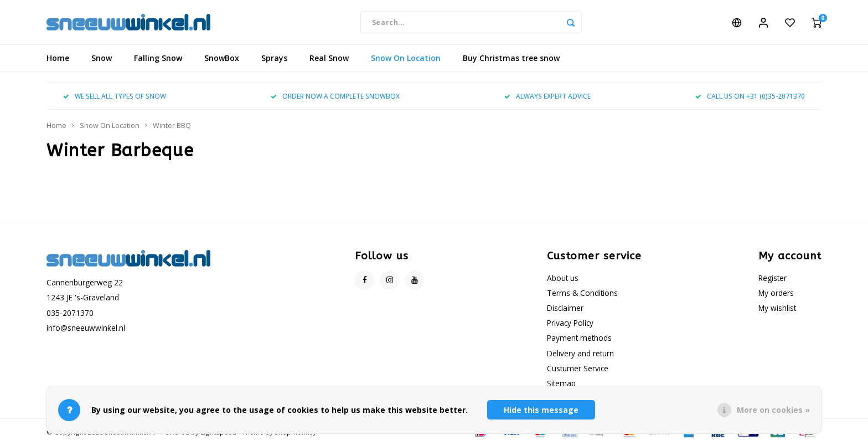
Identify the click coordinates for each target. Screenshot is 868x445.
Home (58, 58)
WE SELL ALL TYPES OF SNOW (115, 96)
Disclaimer (565, 308)
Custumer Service (578, 368)
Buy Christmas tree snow (511, 58)
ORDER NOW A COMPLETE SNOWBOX (335, 96)
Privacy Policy (570, 323)
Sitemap (561, 383)
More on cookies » (773, 410)
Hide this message (541, 410)
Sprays (274, 58)
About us (563, 278)
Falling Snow (158, 58)
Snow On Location (406, 58)
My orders (776, 293)
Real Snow (329, 58)
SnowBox (222, 58)
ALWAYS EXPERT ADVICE (547, 96)
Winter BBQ (172, 126)
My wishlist (777, 308)
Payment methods (579, 338)
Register (773, 278)
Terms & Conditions (582, 293)
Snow (102, 58)
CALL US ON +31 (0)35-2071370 (750, 96)
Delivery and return (580, 353)
